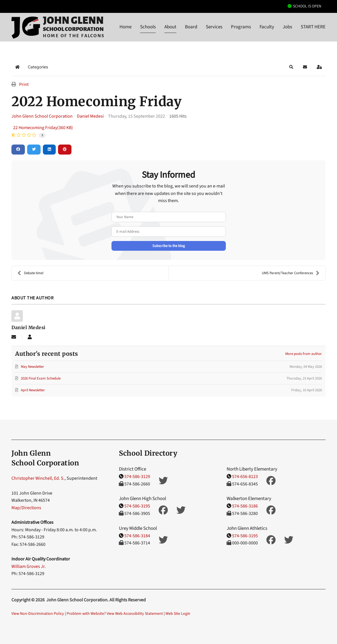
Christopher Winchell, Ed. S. (38, 478)
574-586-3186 (245, 506)
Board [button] (191, 27)
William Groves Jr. (29, 566)
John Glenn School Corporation (42, 116)
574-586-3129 (137, 477)
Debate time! (31, 273)
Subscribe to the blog (169, 246)
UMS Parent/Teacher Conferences (291, 273)
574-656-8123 (245, 477)
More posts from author (304, 354)
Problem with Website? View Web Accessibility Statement (115, 614)
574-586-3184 (137, 536)
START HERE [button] (313, 27)
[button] (291, 67)
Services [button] (214, 27)
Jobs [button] (287, 27)
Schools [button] (148, 27)
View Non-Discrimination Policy (38, 614)
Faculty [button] (267, 27)
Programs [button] (241, 27)
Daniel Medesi (90, 116)
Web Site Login (178, 614)
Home (125, 27)
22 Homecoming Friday (43, 128)
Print (24, 84)
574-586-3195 (137, 506)
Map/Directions (26, 508)
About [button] (170, 27)
